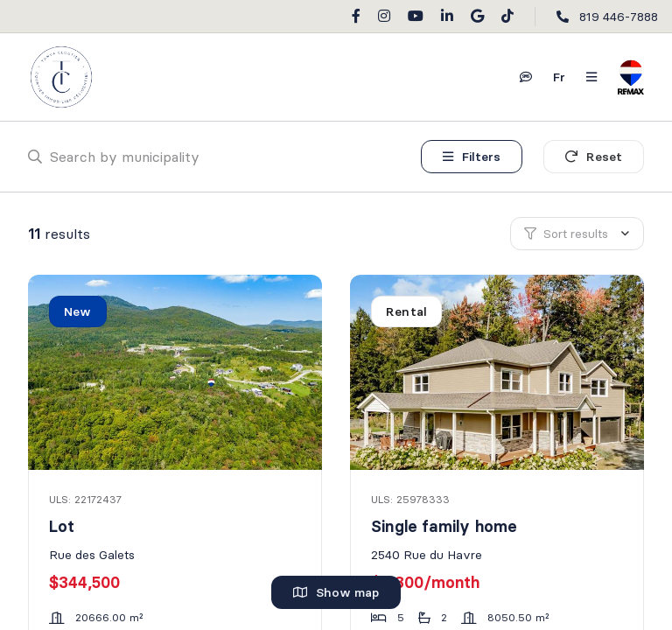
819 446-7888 (619, 17)
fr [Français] (559, 77)
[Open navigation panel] (591, 77)
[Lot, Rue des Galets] (176, 372)
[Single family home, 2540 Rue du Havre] (498, 372)
